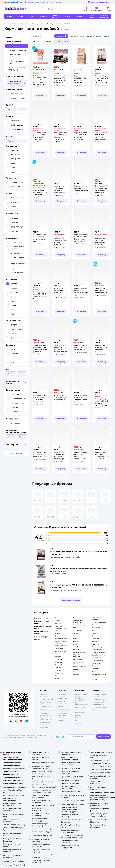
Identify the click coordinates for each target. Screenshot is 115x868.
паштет (57, 633)
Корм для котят (38, 24)
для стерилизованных (62, 636)
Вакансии (61, 718)
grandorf (76, 633)
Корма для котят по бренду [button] (42, 622)
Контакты (61, 720)
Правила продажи (46, 706)
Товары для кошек (99, 694)
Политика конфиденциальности (48, 710)
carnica (76, 636)
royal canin (58, 676)
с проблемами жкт (99, 655)
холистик (58, 621)
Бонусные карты (81, 694)
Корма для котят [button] (41, 618)
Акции (77, 710)
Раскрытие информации (62, 698)
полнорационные (61, 639)
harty (75, 639)
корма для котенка (61, 618)
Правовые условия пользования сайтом (32, 735)
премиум (58, 623)
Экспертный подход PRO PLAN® (17, 69)
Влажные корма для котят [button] (43, 627)
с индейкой (59, 662)
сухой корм (96, 639)
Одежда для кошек (100, 699)
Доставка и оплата (46, 699)
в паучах (58, 657)
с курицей (58, 665)
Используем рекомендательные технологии (20, 737)
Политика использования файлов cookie (45, 715)
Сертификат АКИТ (46, 719)
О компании (62, 694)
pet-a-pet (76, 650)
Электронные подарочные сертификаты (80, 698)
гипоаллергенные (61, 646)
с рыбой (58, 670)
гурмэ (75, 644)
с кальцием (59, 648)
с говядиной (59, 659)
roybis (76, 641)
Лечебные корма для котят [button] (41, 638)
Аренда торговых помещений (64, 710)
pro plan (76, 618)
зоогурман (77, 630)
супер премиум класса (60, 630)
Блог (77, 720)
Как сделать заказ (46, 697)
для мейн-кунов (60, 651)
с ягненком (59, 673)
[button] (43, 36)
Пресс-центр (62, 704)
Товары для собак (99, 702)
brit (75, 628)
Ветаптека (97, 710)
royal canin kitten (61, 654)
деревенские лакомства (78, 621)
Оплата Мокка (80, 707)
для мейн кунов (98, 660)
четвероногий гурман (81, 625)
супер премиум (98, 647)
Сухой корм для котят (18, 50)
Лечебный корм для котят (17, 62)
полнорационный (98, 652)
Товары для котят (21, 24)
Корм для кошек (14, 42)
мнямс (57, 678)
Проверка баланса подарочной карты (82, 704)
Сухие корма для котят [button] (41, 633)
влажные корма (79, 652)
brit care (95, 625)
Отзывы (78, 718)
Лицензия (43, 694)
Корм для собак (98, 705)
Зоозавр (8, 24)
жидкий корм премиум (78, 656)
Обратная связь (45, 725)
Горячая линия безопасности (62, 714)
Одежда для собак (99, 707)
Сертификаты (45, 722)
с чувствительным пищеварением (61, 642)
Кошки (9, 37)
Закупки (60, 706)
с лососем (58, 668)
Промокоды (80, 712)
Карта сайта (44, 727)
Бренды (78, 715)
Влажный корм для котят (17, 56)
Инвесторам (62, 701)
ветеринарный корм (99, 674)
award (75, 647)
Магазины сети (81, 723)
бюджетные (59, 626)
